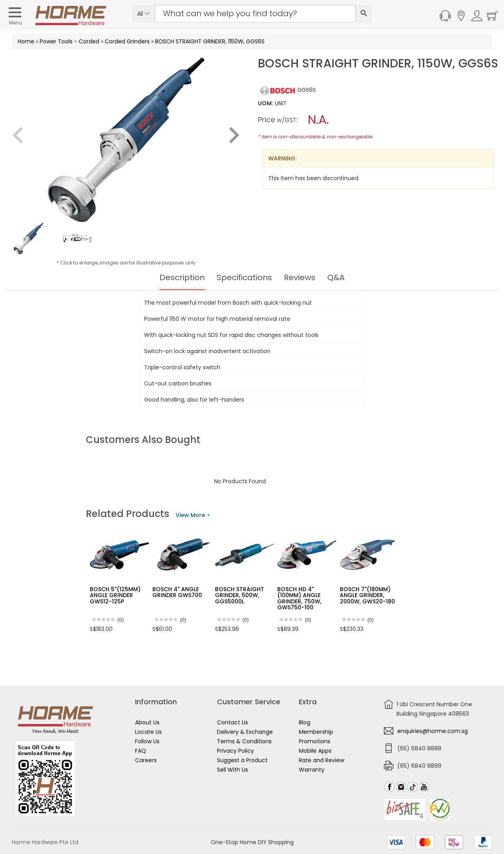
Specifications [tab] (244, 277)
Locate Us (148, 732)
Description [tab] (182, 277)
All (144, 14)
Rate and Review (321, 760)
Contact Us (233, 722)
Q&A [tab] (336, 277)
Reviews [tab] (300, 277)
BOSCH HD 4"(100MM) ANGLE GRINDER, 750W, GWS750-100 (299, 598)
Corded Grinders (127, 41)
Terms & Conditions (244, 741)
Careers (146, 760)
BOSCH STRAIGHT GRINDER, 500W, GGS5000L (240, 595)
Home (26, 41)
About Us (147, 722)
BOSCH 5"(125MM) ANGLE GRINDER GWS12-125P (115, 595)
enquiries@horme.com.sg (433, 731)
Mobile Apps (315, 751)
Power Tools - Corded (69, 41)
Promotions (315, 741)
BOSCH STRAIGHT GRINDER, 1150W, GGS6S (210, 41)
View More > (193, 515)
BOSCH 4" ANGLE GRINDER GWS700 (177, 592)
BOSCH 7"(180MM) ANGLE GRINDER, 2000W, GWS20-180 (367, 595)
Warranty (312, 770)
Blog (305, 722)
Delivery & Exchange (245, 732)
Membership (316, 732)
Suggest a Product (242, 760)
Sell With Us (233, 770)
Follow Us (147, 741)
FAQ (141, 751)
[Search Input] (255, 14)
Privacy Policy (235, 751)
